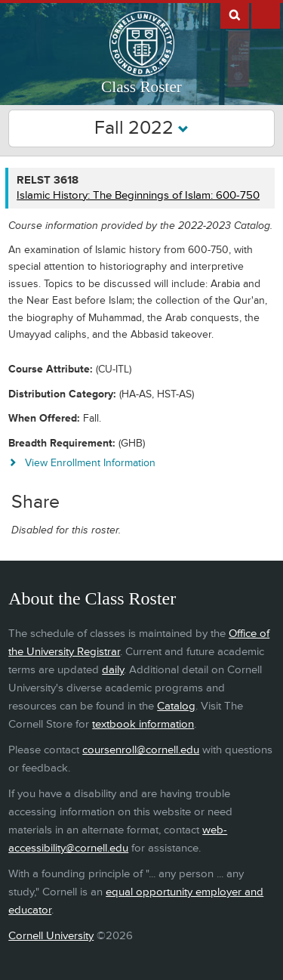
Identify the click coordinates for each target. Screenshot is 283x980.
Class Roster (141, 87)
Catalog (176, 706)
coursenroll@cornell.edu (141, 750)
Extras (266, 14)
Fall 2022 (141, 128)
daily (113, 670)
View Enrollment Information (90, 463)
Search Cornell (235, 14)
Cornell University (51, 936)
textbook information (143, 724)
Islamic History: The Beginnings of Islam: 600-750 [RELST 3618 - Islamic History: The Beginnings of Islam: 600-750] (138, 195)
